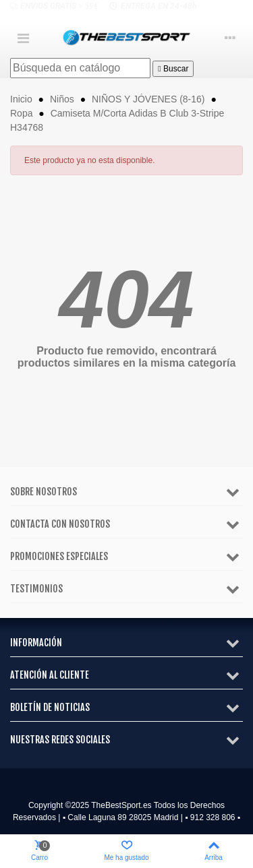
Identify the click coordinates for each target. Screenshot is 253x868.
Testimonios (36, 589)
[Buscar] (80, 68)
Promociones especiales (59, 556)
